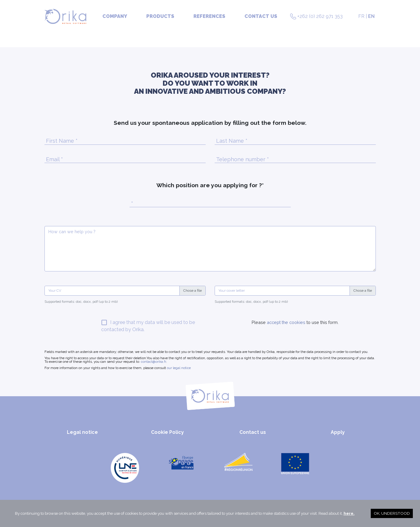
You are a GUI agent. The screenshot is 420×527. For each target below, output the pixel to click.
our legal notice (179, 368)
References (209, 16)
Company (115, 16)
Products (160, 16)
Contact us (261, 16)
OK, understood (392, 513)
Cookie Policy (167, 432)
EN (371, 16)
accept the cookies (286, 322)
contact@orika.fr (153, 362)
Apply (338, 432)
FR (361, 16)
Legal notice (82, 432)
